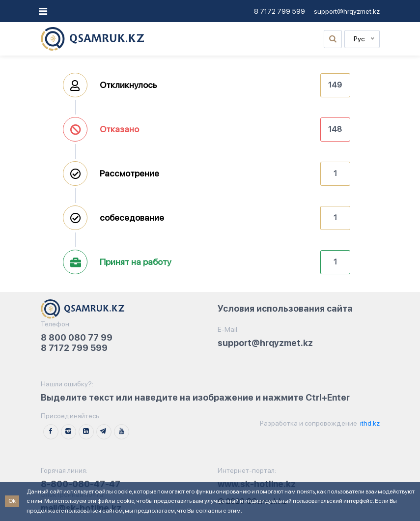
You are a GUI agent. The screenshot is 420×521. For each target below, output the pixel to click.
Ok (12, 501)
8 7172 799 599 (280, 11)
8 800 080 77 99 (77, 337)
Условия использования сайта (285, 308)
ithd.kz (369, 423)
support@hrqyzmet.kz (347, 11)
